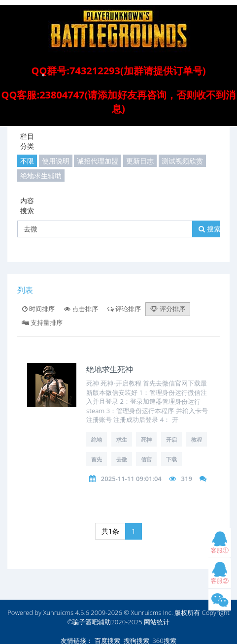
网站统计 (157, 622)
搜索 (210, 229)
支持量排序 (42, 322)
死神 (146, 439)
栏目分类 (27, 141)
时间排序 (38, 309)
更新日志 (140, 161)
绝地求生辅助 (41, 176)
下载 (171, 459)
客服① (220, 545)
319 (187, 479)
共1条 (110, 531)
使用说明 (56, 161)
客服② (220, 575)
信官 (146, 459)
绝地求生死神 (110, 369)
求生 (122, 439)
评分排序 (168, 309)
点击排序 (81, 309)
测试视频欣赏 (182, 161)
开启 (171, 439)
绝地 (97, 439)
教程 (197, 439)
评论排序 (124, 309)
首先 (97, 459)
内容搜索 (27, 206)
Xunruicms (58, 612)
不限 (27, 161)
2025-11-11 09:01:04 (131, 479)
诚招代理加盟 (98, 161)
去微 (122, 459)
